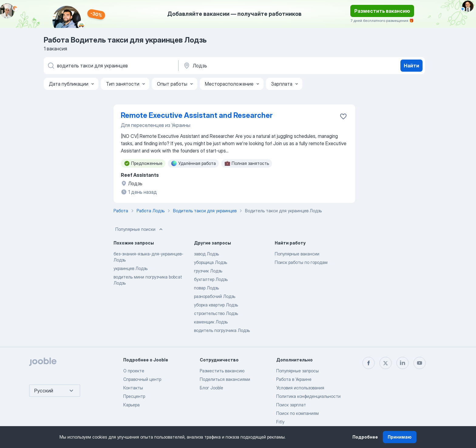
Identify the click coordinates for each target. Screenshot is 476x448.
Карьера (131, 405)
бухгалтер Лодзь (211, 279)
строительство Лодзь (216, 313)
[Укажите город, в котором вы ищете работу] (246, 66)
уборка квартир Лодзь (216, 305)
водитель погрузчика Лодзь (222, 330)
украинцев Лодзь (131, 268)
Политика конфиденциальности (308, 396)
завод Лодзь (206, 254)
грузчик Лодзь (208, 271)
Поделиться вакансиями (225, 379)
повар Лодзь (206, 288)
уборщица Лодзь (211, 262)
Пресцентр (134, 396)
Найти (411, 66)
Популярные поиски (140, 229)
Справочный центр (142, 379)
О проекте (134, 371)
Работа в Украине (294, 379)
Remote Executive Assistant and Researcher (197, 115)
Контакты (133, 388)
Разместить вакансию (382, 11)
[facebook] (369, 363)
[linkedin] (403, 363)
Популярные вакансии (297, 254)
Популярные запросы (297, 371)
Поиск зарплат (291, 405)
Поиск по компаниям (297, 413)
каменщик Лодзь (211, 322)
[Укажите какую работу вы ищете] (110, 66)
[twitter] (386, 363)
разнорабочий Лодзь (215, 296)
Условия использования (300, 388)
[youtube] (420, 363)
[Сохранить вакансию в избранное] (343, 116)
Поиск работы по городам (301, 262)
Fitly (280, 422)
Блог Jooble (211, 388)
